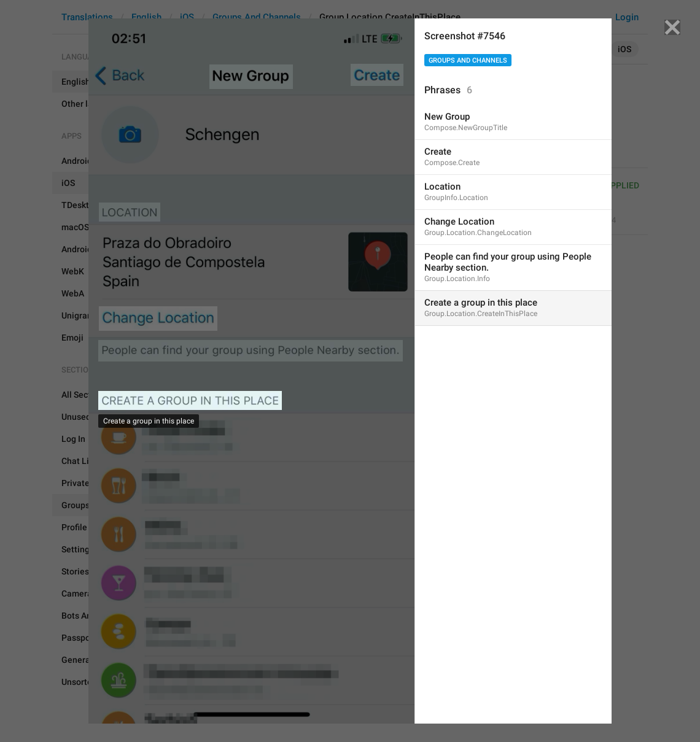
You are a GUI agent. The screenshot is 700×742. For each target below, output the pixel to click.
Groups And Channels (468, 60)
